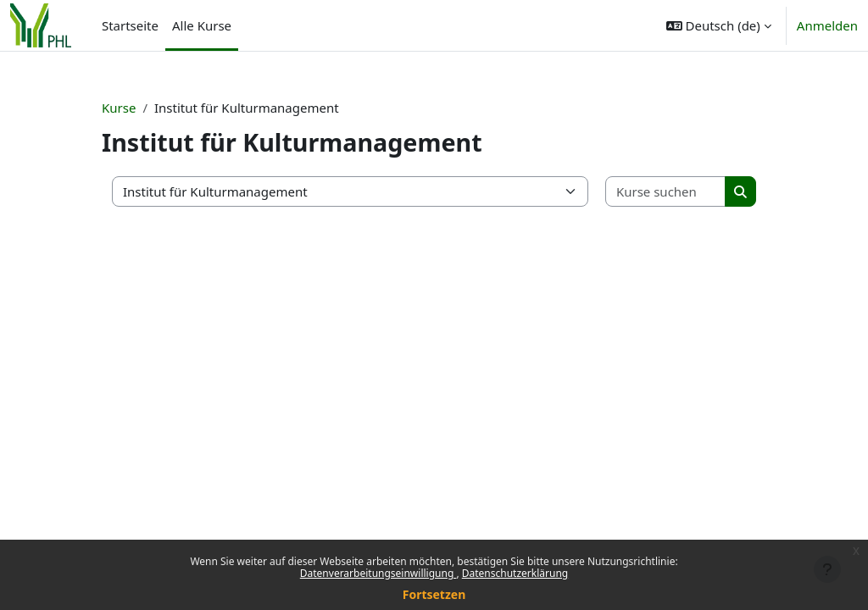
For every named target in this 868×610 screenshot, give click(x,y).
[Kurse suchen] (666, 192)
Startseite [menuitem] (130, 25)
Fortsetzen (434, 594)
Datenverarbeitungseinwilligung (378, 573)
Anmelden (827, 25)
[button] (719, 25)
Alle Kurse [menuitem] (202, 25)
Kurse (119, 108)
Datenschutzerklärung (515, 573)
